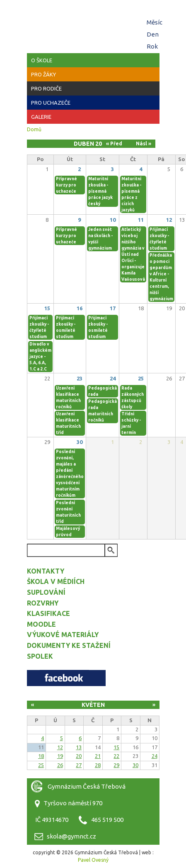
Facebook (66, 678)
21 (98, 756)
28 (98, 765)
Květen (93, 705)
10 (113, 220)
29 (116, 765)
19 (60, 756)
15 (47, 308)
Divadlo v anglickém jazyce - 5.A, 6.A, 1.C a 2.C (40, 357)
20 (79, 756)
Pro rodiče (46, 88)
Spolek (40, 656)
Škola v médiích (56, 581)
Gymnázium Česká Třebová (93, 25)
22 (116, 756)
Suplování (46, 592)
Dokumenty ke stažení (69, 645)
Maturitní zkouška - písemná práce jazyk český (100, 191)
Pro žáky (43, 74)
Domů (34, 129)
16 (80, 308)
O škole (42, 60)
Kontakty (46, 571)
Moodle (41, 624)
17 (113, 308)
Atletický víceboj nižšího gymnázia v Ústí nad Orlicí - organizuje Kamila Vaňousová (133, 254)
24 (113, 378)
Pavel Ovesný (93, 860)
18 (41, 756)
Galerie (41, 117)
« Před (114, 143)
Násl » (144, 143)
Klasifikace (48, 613)
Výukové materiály (63, 635)
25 (141, 378)
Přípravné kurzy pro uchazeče (66, 185)
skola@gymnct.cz (71, 836)
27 (79, 765)
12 (169, 220)
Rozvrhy (43, 603)
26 (60, 765)
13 (79, 747)
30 (80, 442)
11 (141, 220)
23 (80, 378)
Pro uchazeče (51, 103)
